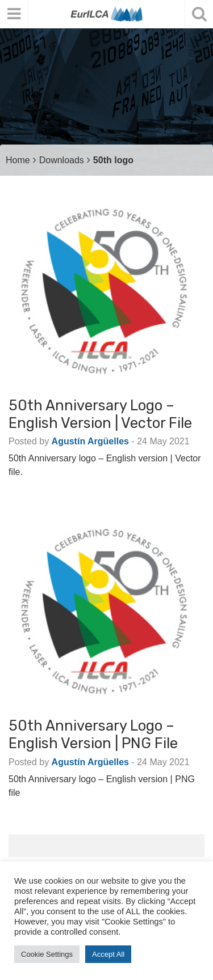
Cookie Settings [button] (47, 954)
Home (18, 160)
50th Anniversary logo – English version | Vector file (100, 414)
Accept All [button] (108, 954)
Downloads (62, 160)
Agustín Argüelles (90, 441)
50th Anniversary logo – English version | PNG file (93, 734)
